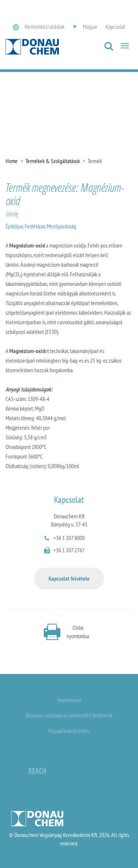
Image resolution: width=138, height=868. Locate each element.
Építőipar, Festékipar (25, 226)
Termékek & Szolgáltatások (53, 161)
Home (12, 161)
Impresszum (69, 700)
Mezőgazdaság (61, 226)
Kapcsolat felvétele (69, 578)
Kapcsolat (115, 27)
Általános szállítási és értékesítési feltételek (69, 715)
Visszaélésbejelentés (69, 731)
